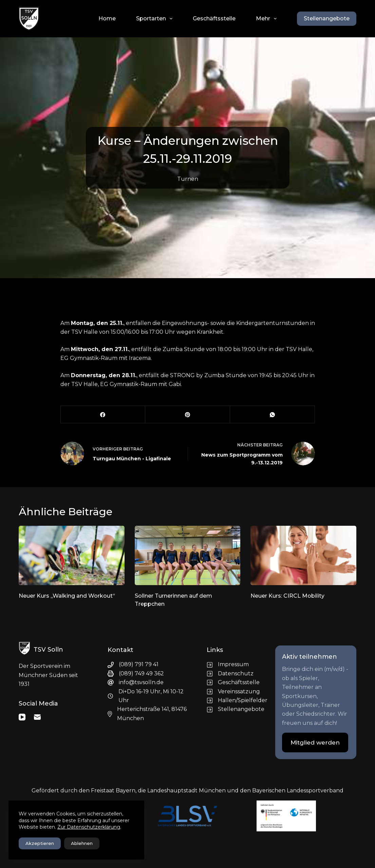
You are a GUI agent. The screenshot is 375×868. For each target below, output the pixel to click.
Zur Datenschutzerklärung (89, 827)
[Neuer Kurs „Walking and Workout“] (72, 555)
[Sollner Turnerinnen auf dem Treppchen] (188, 555)
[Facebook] (103, 415)
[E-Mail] (37, 717)
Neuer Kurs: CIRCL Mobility (287, 596)
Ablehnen (82, 843)
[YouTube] (22, 717)
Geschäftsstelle (214, 18)
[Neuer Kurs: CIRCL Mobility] (303, 555)
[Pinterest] (188, 415)
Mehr (268, 19)
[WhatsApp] (273, 415)
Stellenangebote (327, 18)
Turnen (188, 179)
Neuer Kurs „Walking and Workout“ (67, 596)
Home (107, 18)
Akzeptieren (40, 843)
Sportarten (156, 19)
